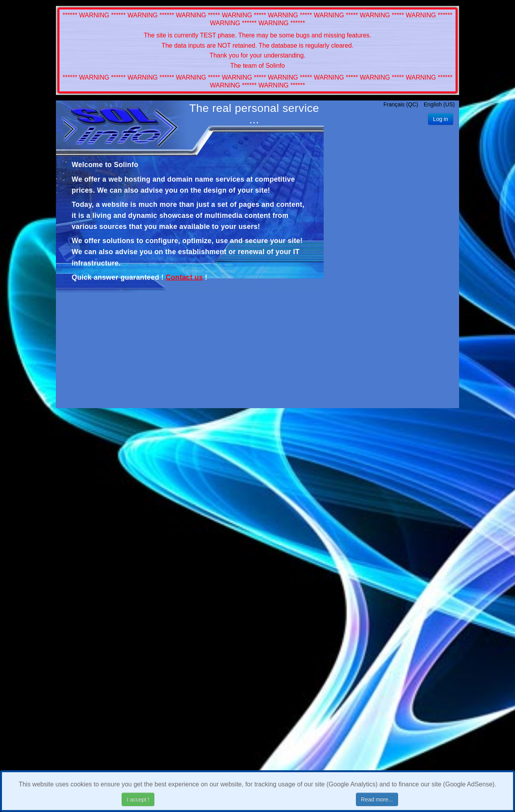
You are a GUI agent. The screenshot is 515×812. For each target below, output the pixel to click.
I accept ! (138, 799)
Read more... (377, 799)
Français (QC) (402, 104)
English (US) (439, 104)
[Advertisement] (391, 274)
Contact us (184, 277)
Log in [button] (441, 119)
